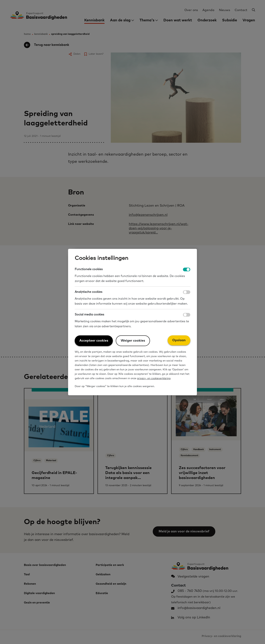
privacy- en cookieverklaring (154, 379)
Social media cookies (89, 315)
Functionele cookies (89, 269)
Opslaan (179, 340)
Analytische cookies (89, 292)
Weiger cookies (133, 341)
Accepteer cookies (94, 341)
